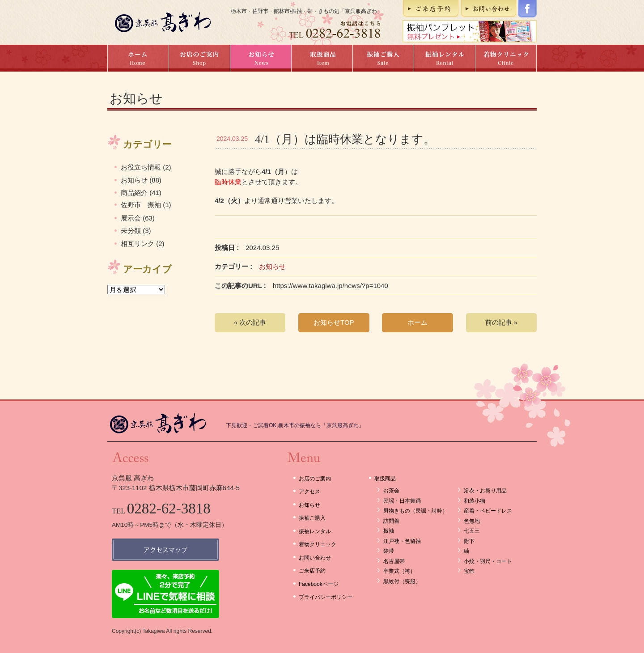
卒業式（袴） (399, 571)
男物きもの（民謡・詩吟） (415, 511)
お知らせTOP (334, 322)
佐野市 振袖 (141, 205)
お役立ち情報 (141, 167)
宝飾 (469, 571)
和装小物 (475, 501)
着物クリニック (506, 58)
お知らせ (261, 58)
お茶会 (391, 491)
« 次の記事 (250, 322)
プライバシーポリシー (326, 597)
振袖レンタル (444, 58)
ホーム (138, 58)
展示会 (131, 218)
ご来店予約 (431, 9)
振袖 (389, 531)
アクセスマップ (165, 550)
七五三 (472, 531)
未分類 (131, 231)
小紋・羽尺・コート (488, 561)
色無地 (472, 521)
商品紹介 (134, 193)
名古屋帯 (394, 561)
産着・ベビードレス (488, 511)
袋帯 (389, 551)
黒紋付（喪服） (402, 581)
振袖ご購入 (383, 58)
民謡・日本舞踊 (402, 501)
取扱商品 (322, 58)
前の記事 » (502, 322)
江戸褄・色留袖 (402, 541)
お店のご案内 (199, 58)
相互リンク (138, 244)
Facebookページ (527, 9)
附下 (469, 541)
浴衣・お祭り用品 (485, 491)
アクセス (309, 492)
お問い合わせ (489, 9)
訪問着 (391, 521)
